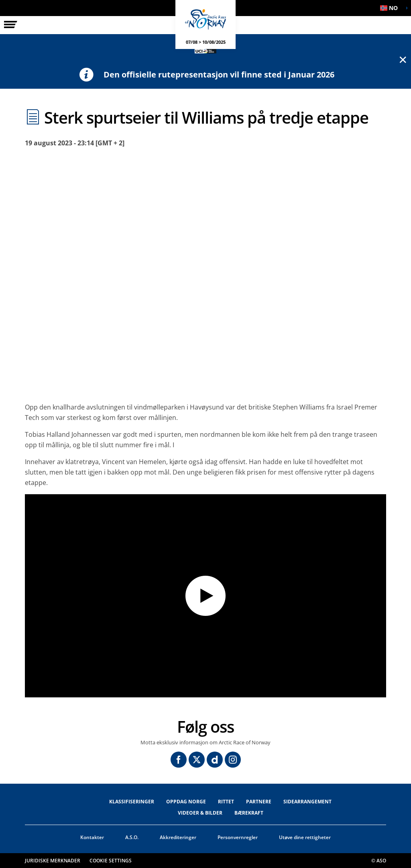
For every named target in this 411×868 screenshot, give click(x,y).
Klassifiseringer (132, 802)
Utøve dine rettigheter (305, 837)
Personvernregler (238, 837)
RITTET (226, 802)
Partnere (259, 802)
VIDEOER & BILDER (200, 813)
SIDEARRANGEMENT (307, 802)
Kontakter (92, 837)
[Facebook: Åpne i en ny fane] (179, 760)
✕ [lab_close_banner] (403, 59)
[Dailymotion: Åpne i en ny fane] (215, 760)
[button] (391, 8)
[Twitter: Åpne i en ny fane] (197, 760)
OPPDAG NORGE (186, 802)
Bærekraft (249, 813)
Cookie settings (111, 861)
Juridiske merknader (53, 861)
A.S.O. (132, 837)
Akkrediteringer (178, 837)
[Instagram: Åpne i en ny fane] (233, 760)
